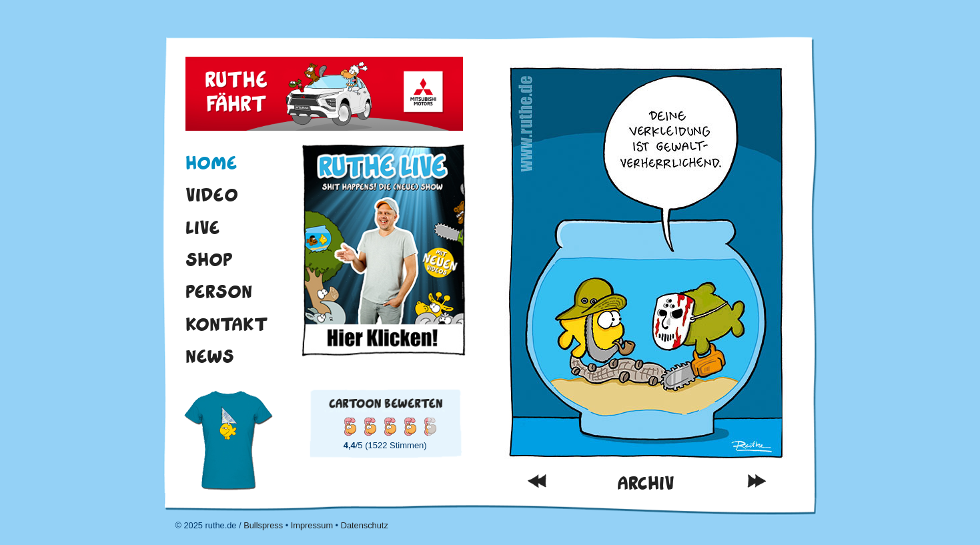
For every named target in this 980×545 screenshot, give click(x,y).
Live (203, 227)
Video (212, 195)
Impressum (312, 525)
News (210, 356)
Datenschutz (365, 525)
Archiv (646, 483)
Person (219, 292)
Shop (209, 259)
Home (211, 163)
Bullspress (263, 525)
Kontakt (227, 324)
